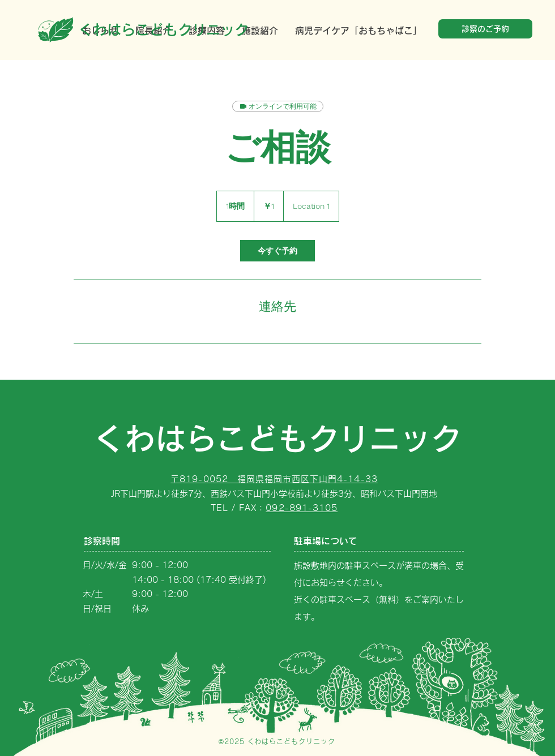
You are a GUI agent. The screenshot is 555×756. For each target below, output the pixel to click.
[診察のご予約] (485, 29)
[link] (277, 251)
